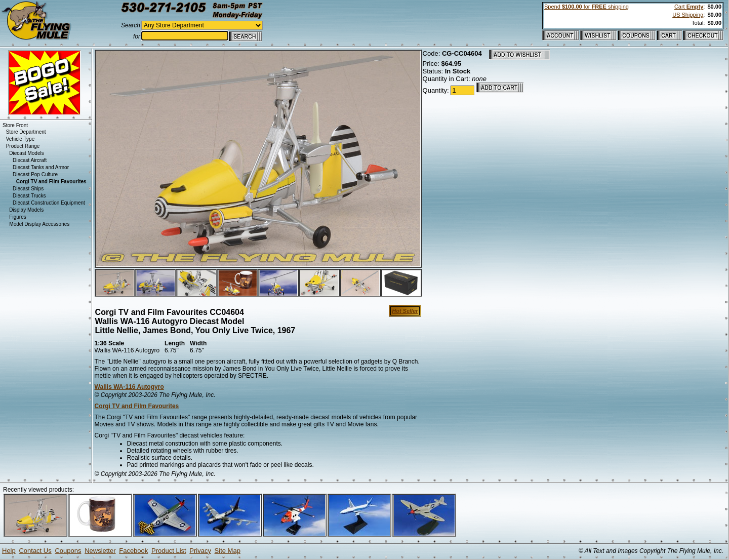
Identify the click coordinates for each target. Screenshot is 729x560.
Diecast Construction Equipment (49, 203)
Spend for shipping (586, 7)
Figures (17, 217)
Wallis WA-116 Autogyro (129, 387)
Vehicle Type (21, 139)
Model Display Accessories (39, 224)
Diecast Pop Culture (35, 174)
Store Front (15, 125)
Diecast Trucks (29, 196)
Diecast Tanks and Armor (41, 167)
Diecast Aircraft (30, 160)
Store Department (26, 132)
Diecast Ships (28, 189)
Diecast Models (26, 153)
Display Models (26, 210)
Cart (689, 7)
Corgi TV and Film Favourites (137, 406)
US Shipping (688, 15)
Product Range (23, 146)
